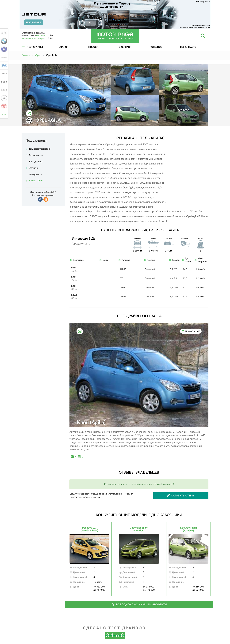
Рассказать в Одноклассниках (46, 199)
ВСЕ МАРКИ (4, 114)
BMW (4, 41)
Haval (4, 57)
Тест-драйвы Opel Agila (139, 316)
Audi (4, 33)
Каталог (63, 47)
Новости (94, 47)
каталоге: (41, 36)
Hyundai (4, 65)
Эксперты (125, 47)
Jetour (4, 74)
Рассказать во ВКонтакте (40, 199)
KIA (4, 82)
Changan (4, 49)
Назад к (36, 181)
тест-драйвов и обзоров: (33, 39)
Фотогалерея (36, 155)
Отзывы (33, 168)
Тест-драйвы (35, 47)
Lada (4, 90)
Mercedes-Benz (4, 98)
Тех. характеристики (40, 149)
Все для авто (188, 47)
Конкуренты (36, 174)
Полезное (156, 47)
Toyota (4, 106)
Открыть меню (23, 51)
